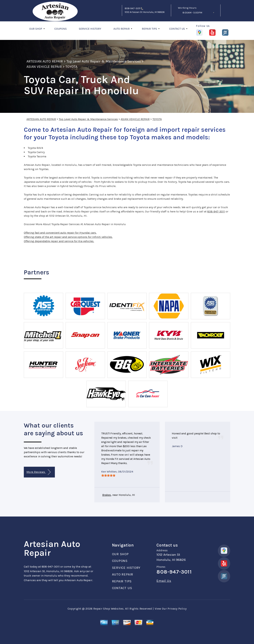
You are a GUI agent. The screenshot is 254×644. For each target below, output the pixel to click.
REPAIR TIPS (149, 29)
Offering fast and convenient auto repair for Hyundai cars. (60, 233)
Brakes (107, 495)
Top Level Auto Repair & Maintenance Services (104, 61)
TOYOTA (71, 67)
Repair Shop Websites (108, 609)
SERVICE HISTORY (90, 29)
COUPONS (61, 29)
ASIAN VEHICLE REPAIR (44, 67)
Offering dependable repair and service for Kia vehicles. (59, 241)
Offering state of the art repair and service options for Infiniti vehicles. (68, 237)
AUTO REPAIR (122, 29)
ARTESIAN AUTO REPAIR (45, 61)
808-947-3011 (132, 8)
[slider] (108, 475)
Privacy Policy (177, 609)
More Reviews (39, 472)
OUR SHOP (36, 29)
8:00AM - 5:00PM (192, 13)
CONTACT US (177, 29)
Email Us (164, 581)
